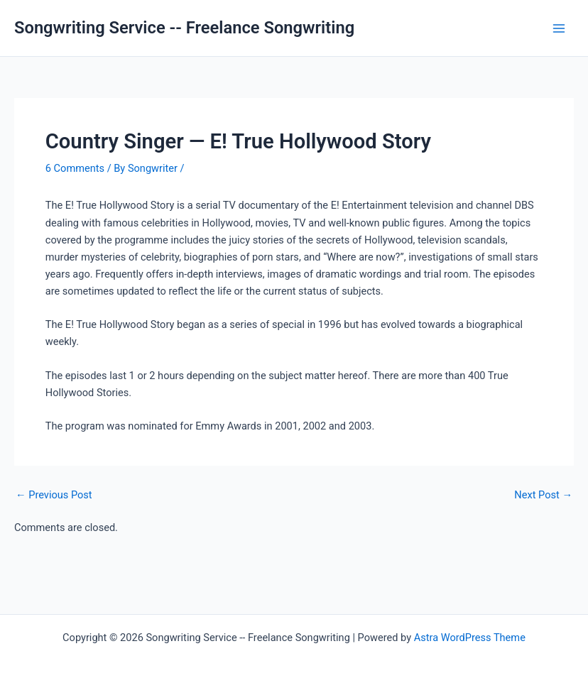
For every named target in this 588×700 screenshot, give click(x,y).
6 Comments (75, 168)
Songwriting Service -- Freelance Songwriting (184, 28)
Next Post (543, 495)
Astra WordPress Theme (470, 638)
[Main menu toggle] (559, 28)
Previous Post (54, 495)
